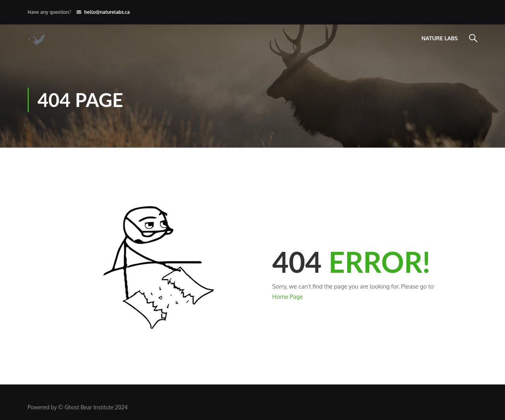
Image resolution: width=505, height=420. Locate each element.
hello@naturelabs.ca (107, 12)
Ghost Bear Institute (89, 407)
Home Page (288, 297)
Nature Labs (440, 38)
